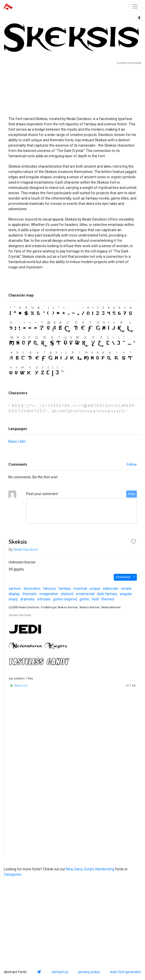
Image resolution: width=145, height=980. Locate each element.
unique (95, 589)
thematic (30, 594)
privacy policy (89, 972)
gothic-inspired (65, 599)
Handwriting (105, 869)
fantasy (65, 589)
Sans (78, 869)
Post (132, 494)
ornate (126, 589)
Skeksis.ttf (21, 686)
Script (89, 869)
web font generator (126, 972)
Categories (13, 874)
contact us (60, 972)
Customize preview (129, 63)
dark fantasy (107, 594)
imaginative (49, 594)
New (69, 869)
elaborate (111, 589)
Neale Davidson (26, 550)
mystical (80, 589)
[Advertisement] (72, 89)
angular (126, 594)
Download (123, 577)
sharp (13, 599)
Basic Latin (17, 441)
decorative (32, 589)
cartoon (15, 589)
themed (108, 599)
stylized (67, 594)
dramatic (28, 599)
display (14, 594)
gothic (84, 599)
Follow (132, 464)
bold (95, 599)
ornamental (85, 594)
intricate (44, 599)
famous (50, 589)
